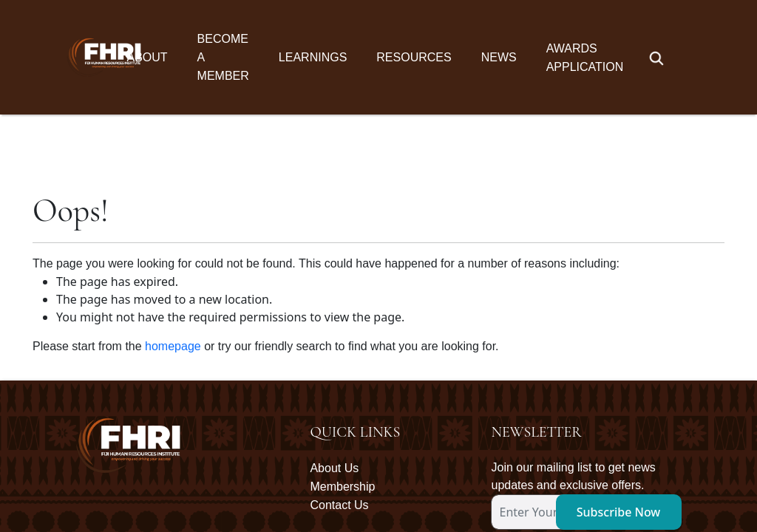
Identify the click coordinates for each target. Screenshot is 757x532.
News (499, 57)
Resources (414, 57)
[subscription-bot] (492, 424)
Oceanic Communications (635, 483)
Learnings (313, 57)
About (147, 57)
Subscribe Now (619, 398)
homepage (173, 232)
